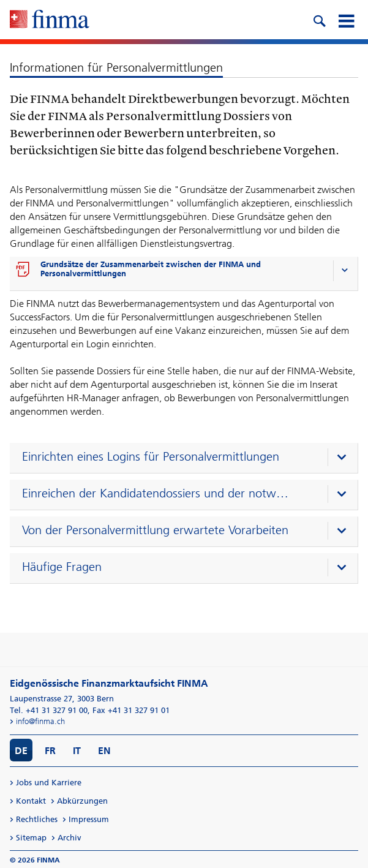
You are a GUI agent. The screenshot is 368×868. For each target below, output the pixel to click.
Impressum (89, 819)
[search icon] (319, 20)
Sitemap (31, 838)
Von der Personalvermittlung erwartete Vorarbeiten (155, 530)
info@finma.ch (40, 721)
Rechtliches (37, 819)
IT (77, 751)
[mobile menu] (346, 20)
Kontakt (31, 801)
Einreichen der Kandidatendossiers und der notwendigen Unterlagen (157, 493)
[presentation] (187, 458)
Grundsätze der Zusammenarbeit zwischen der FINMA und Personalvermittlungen (151, 269)
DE (21, 751)
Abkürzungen (82, 801)
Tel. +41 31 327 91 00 (49, 710)
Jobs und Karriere (49, 783)
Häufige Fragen (62, 567)
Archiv (69, 838)
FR (50, 751)
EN (104, 751)
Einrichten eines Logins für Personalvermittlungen (151, 456)
